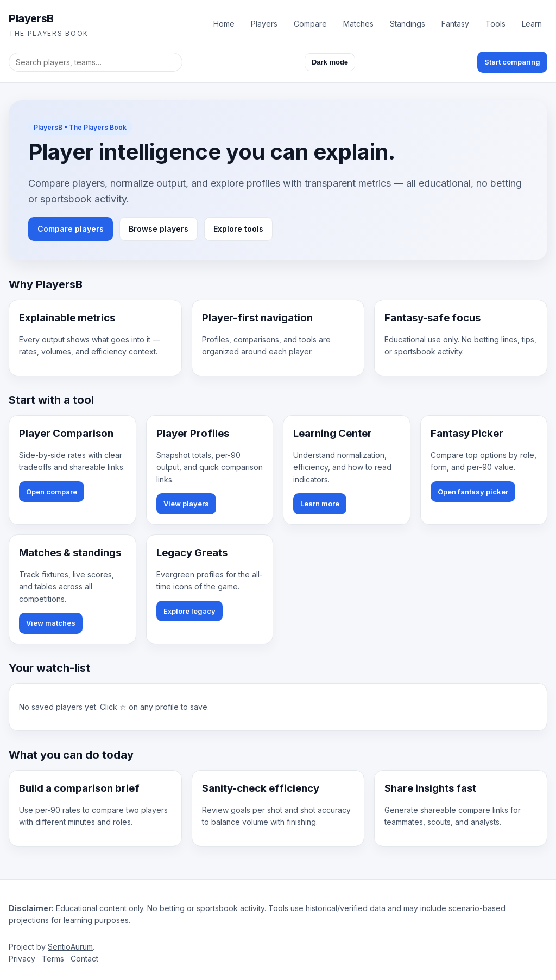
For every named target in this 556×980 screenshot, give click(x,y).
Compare (310, 24)
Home (224, 24)
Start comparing (512, 62)
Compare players (71, 229)
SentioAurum (70, 947)
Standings (407, 24)
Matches (358, 24)
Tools (495, 24)
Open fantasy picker (473, 492)
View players (186, 504)
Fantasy (455, 24)
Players (264, 24)
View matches (51, 623)
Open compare (52, 492)
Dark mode (330, 62)
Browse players (159, 229)
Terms (53, 959)
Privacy (22, 959)
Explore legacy (189, 611)
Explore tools (238, 229)
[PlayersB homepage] (49, 24)
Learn (532, 24)
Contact (84, 959)
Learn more (320, 504)
